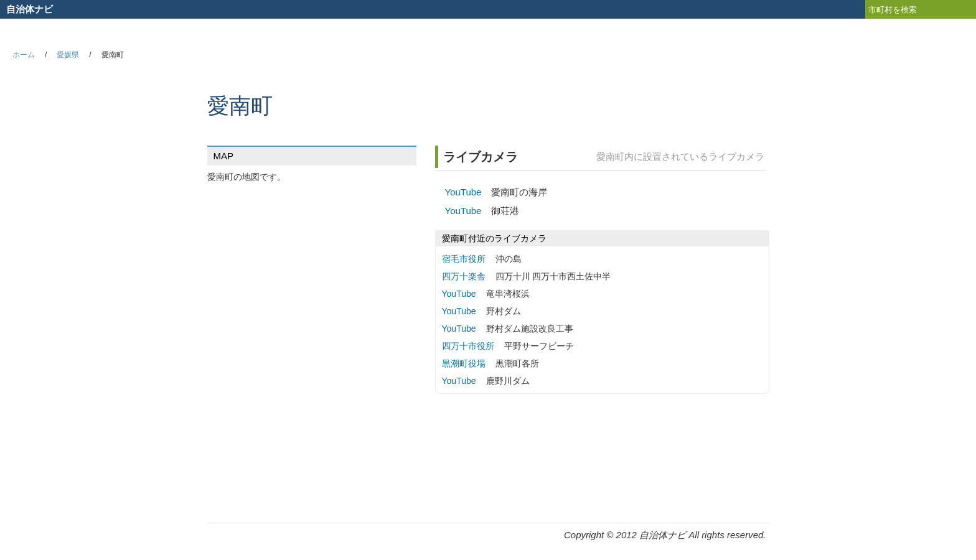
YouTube (463, 192)
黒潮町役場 (464, 363)
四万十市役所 (468, 346)
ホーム (24, 55)
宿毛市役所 (464, 259)
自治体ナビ (30, 9)
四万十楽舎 (464, 276)
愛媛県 (68, 55)
